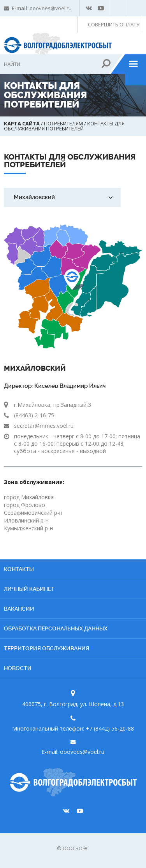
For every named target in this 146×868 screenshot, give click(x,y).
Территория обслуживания (47, 648)
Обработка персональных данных (56, 628)
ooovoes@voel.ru (51, 8)
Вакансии (19, 609)
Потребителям (64, 123)
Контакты (19, 569)
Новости (18, 668)
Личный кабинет (29, 589)
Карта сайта (22, 123)
